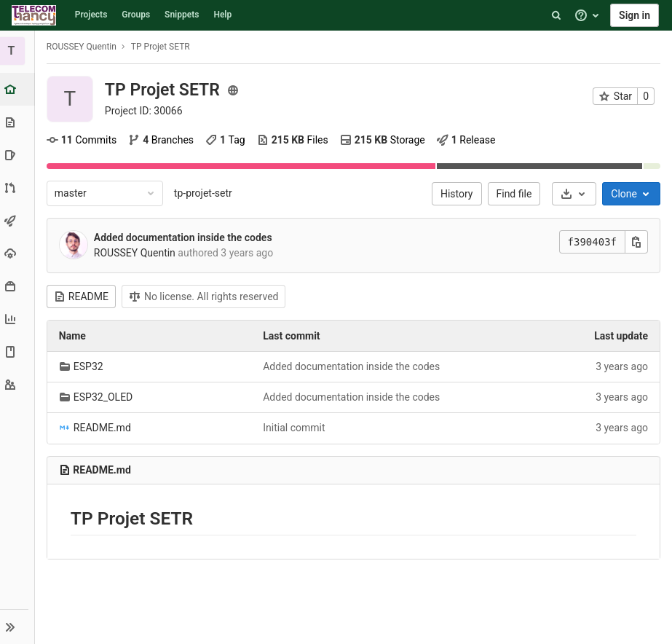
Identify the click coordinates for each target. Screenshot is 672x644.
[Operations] (18, 253)
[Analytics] (18, 319)
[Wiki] (18, 352)
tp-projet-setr (205, 193)
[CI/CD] (18, 220)
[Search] (556, 15)
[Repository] (18, 122)
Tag (227, 140)
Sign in (635, 15)
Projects (91, 15)
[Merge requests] (18, 188)
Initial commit (295, 428)
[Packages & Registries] (18, 286)
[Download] (574, 194)
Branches (162, 140)
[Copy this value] (636, 242)
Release (468, 140)
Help (222, 15)
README (83, 297)
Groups (136, 15)
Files (294, 140)
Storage (384, 140)
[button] (18, 627)
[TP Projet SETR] (18, 51)
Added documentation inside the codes (185, 237)
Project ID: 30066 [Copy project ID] (145, 111)
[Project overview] (19, 89)
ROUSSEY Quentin (83, 47)
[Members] (18, 384)
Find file (514, 194)
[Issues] (18, 155)
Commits (83, 140)
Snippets (182, 15)
